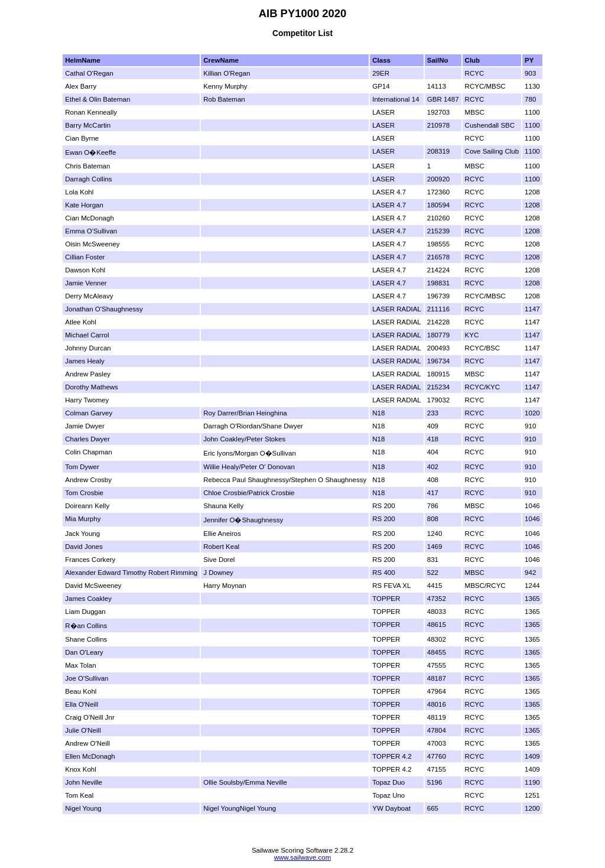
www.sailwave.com (303, 857)
